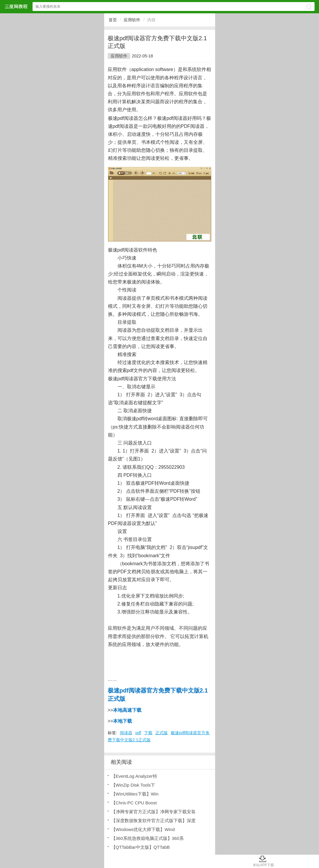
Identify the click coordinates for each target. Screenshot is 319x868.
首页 (113, 20)
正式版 (162, 733)
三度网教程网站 (16, 6)
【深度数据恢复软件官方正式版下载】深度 (153, 821)
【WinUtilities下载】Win (135, 794)
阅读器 (126, 733)
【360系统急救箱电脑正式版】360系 (148, 838)
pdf (138, 733)
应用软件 (132, 20)
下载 (148, 733)
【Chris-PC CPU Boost (134, 803)
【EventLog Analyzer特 (134, 776)
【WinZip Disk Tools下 (133, 785)
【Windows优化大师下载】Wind (143, 829)
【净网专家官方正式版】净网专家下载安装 (153, 812)
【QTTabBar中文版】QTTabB (141, 847)
